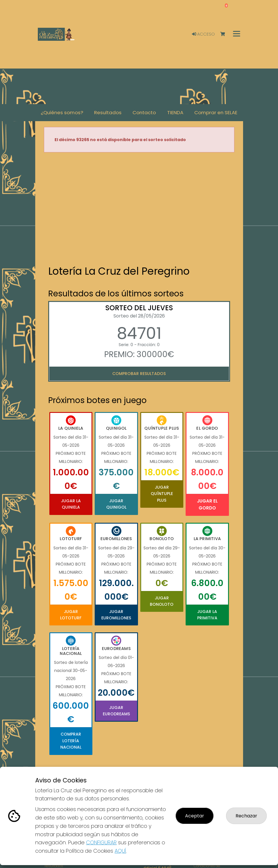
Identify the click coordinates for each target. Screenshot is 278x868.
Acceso (203, 34)
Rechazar (246, 816)
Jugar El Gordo (207, 504)
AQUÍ (120, 851)
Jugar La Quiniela (71, 504)
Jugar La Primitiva (207, 615)
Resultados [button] (108, 112)
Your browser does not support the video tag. (139, 209)
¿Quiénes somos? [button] (62, 112)
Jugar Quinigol (116, 504)
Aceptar (195, 816)
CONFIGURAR (101, 842)
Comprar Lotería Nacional (71, 741)
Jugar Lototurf (71, 615)
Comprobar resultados (139, 374)
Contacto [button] (144, 112)
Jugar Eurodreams (116, 711)
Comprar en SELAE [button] (216, 112)
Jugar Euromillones (116, 615)
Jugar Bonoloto (162, 601)
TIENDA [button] (175, 112)
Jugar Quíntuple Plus (162, 494)
